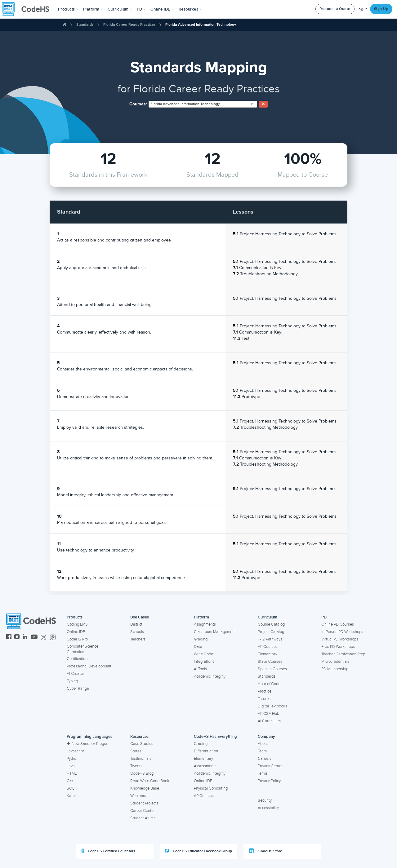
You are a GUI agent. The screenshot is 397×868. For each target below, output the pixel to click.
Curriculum (268, 617)
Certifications (78, 659)
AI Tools (200, 669)
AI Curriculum (269, 721)
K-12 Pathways (270, 639)
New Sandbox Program (89, 744)
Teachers (138, 639)
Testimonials (141, 759)
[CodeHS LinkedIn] (25, 638)
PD (324, 617)
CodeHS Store (265, 851)
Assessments (205, 766)
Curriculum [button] (120, 9)
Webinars (138, 796)
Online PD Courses (338, 624)
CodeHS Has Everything (215, 737)
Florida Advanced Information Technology (201, 25)
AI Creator (75, 674)
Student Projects (144, 803)
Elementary (267, 654)
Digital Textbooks (272, 706)
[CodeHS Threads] (53, 638)
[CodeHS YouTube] (34, 638)
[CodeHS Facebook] (9, 638)
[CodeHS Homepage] (28, 9)
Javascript (75, 751)
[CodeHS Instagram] (17, 638)
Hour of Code (269, 684)
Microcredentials (335, 662)
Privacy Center (270, 766)
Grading (201, 639)
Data (198, 647)
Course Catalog (271, 624)
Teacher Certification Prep (343, 654)
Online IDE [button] (162, 9)
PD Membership (335, 669)
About (263, 744)
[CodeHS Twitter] (44, 638)
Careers (265, 759)
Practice (265, 691)
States (136, 751)
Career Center (143, 811)
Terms (263, 773)
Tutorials (265, 699)
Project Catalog (271, 632)
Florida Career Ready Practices (129, 25)
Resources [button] (190, 9)
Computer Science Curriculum (83, 649)
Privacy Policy (269, 781)
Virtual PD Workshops (340, 639)
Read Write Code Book (150, 781)
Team (262, 751)
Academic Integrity (210, 676)
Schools (137, 632)
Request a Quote (335, 9)
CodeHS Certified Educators (108, 851)
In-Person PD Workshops (342, 632)
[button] (68, 9)
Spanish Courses (272, 669)
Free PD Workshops (338, 647)
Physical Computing (211, 788)
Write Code (203, 654)
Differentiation (206, 751)
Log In (362, 9)
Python (73, 759)
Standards (85, 25)
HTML (72, 773)
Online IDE (76, 632)
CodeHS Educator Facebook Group (198, 851)
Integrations (204, 662)
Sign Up (381, 9)
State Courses (270, 662)
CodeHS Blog (142, 773)
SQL (71, 788)
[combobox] (203, 104)
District (136, 624)
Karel (71, 796)
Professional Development (89, 666)
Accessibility (268, 808)
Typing (72, 681)
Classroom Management (215, 632)
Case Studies (142, 744)
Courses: (138, 104)
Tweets (136, 766)
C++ (70, 781)
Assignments (205, 624)
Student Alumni (143, 818)
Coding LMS (77, 624)
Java (71, 766)
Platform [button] (93, 9)
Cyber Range (78, 689)
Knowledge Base (145, 788)
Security (265, 800)
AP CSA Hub (268, 714)
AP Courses (268, 647)
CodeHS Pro (77, 639)
